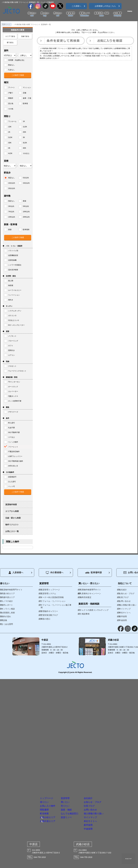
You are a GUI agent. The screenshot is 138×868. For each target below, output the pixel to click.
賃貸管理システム (48, 593)
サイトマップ (110, 801)
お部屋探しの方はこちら (105, 6)
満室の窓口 (45, 619)
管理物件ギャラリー (49, 611)
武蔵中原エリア (31, 804)
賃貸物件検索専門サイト (12, 590)
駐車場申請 (93, 572)
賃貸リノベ (85, 14)
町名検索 (26, 794)
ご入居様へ (76, 6)
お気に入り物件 (32, 778)
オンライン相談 (8, 609)
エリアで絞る (10, 36)
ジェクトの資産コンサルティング (94, 610)
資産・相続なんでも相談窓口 (72, 788)
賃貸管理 (71, 14)
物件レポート (7, 605)
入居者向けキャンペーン (90, 593)
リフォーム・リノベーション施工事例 (56, 606)
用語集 (4, 620)
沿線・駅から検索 (13, 518)
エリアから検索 (12, 511)
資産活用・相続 (102, 14)
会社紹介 (106, 762)
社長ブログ (108, 778)
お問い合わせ (110, 786)
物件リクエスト (12, 525)
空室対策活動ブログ (49, 615)
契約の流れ (6, 616)
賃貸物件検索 (11, 504)
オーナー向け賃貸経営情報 (52, 597)
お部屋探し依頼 (8, 613)
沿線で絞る (25, 36)
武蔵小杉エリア (31, 799)
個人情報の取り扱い (115, 794)
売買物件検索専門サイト (90, 590)
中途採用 (106, 825)
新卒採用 (106, 817)
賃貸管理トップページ (50, 590)
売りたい (58, 14)
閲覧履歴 (26, 786)
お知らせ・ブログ (113, 770)
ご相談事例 (85, 614)
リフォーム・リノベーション (53, 601)
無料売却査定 (86, 597)
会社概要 (117, 14)
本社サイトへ (110, 809)
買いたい (45, 14)
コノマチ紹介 (7, 601)
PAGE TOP (128, 859)
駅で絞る (10, 43)
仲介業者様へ (55, 573)
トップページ (30, 762)
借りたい (32, 14)
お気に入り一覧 (12, 531)
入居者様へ (16, 573)
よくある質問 (7, 624)
